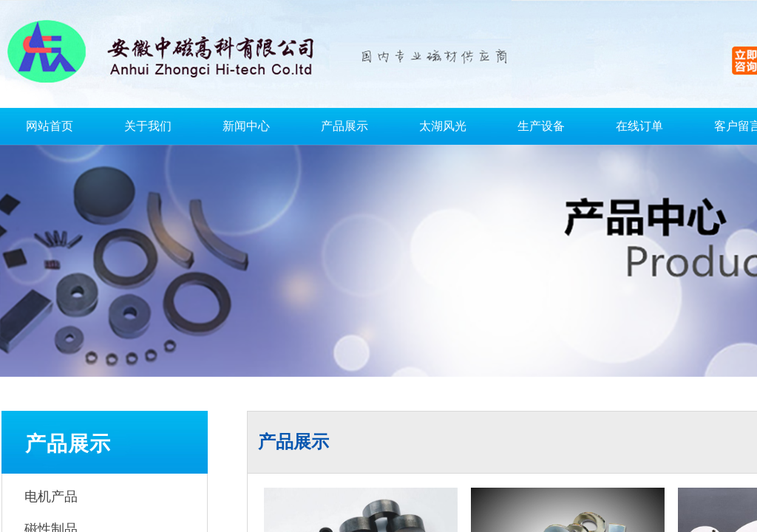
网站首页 (50, 126)
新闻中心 (246, 126)
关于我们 (148, 126)
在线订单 (639, 126)
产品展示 (344, 126)
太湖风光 (443, 126)
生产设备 (541, 126)
